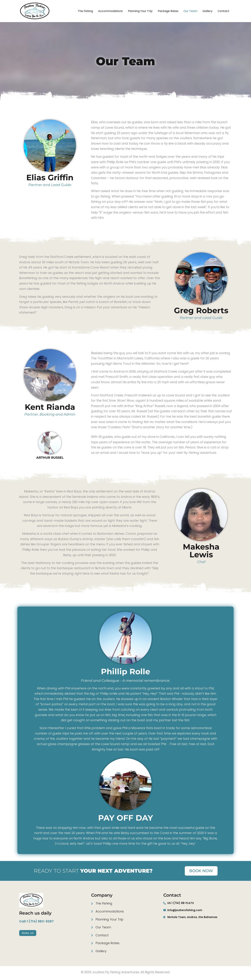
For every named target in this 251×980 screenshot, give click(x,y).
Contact (223, 11)
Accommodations (110, 11)
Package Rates (168, 11)
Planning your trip (140, 11)
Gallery (208, 11)
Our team (190, 11)
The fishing (85, 11)
